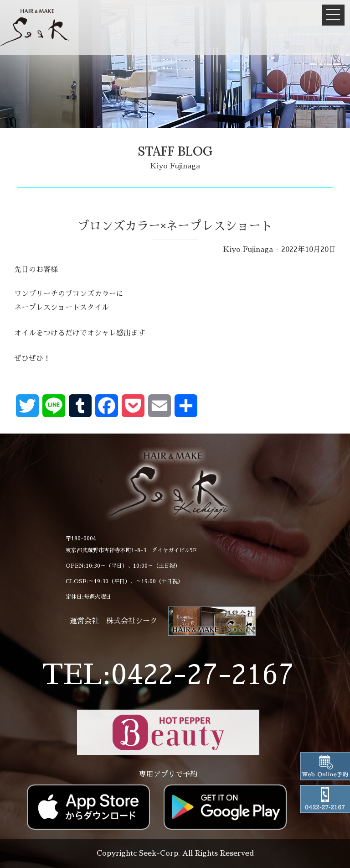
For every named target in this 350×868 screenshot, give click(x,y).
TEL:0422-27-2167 (168, 675)
